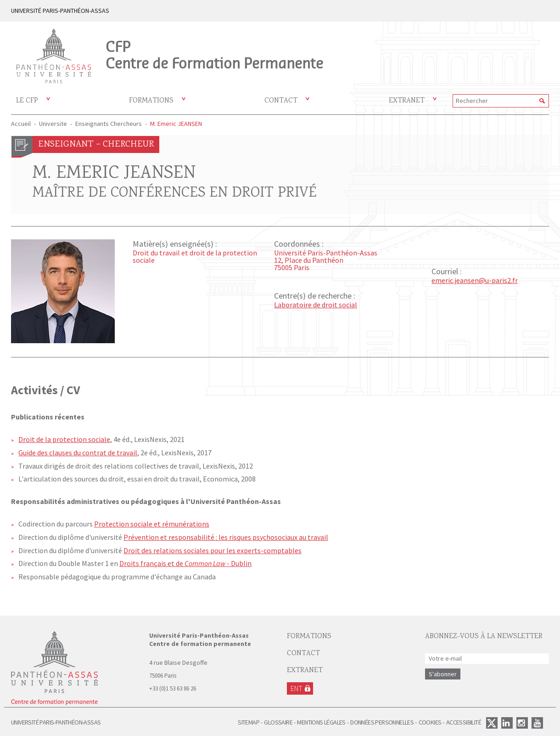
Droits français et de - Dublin (185, 563)
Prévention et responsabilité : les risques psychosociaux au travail (226, 537)
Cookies (430, 722)
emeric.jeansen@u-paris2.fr (475, 280)
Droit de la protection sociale (64, 439)
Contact (281, 101)
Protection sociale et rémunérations (152, 524)
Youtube (537, 723)
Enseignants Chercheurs (109, 124)
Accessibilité (464, 722)
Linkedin (507, 723)
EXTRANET (305, 671)
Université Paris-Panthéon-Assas (56, 722)
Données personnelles (382, 722)
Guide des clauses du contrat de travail (78, 453)
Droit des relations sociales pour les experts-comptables (213, 550)
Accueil (21, 124)
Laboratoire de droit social (316, 305)
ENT (297, 688)
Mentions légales (321, 722)
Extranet (407, 101)
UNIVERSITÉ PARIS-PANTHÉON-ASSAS (60, 11)
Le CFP (27, 101)
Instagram (522, 723)
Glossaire (278, 722)
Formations (151, 101)
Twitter (492, 723)
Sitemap (249, 722)
